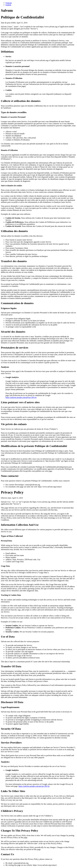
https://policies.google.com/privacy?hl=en (21, 397)
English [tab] (8, 5)
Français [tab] (9, 3)
